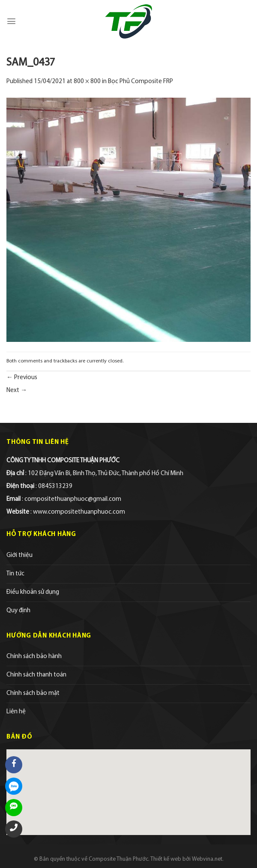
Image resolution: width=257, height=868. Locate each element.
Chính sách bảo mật (33, 693)
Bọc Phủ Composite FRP (140, 82)
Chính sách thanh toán (36, 675)
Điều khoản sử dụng (33, 592)
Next (17, 391)
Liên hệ (16, 712)
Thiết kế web (166, 859)
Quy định (18, 611)
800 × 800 (87, 82)
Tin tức (15, 574)
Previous (22, 378)
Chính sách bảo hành (34, 657)
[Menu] (11, 21)
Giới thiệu (19, 555)
